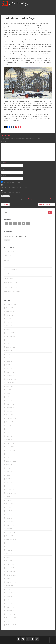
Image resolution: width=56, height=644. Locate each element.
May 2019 (9, 554)
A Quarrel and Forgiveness (12, 292)
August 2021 (10, 465)
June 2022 (9, 429)
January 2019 (10, 568)
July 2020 (9, 507)
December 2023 (11, 376)
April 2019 (9, 557)
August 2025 (10, 315)
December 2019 (11, 532)
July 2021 (9, 468)
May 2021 (9, 475)
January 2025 (10, 333)
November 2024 (11, 340)
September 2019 (11, 539)
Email (3, 169)
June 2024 (9, 358)
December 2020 (11, 490)
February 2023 (10, 404)
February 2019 (10, 564)
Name (4, 163)
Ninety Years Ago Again (11, 287)
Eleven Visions (8, 274)
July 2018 (9, 589)
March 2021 (10, 482)
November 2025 (11, 304)
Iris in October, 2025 (10, 251)
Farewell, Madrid (9, 278)
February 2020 (10, 525)
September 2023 (11, 383)
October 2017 (10, 621)
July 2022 (9, 425)
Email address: (9, 236)
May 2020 (9, 514)
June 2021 (9, 472)
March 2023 (10, 400)
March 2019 (10, 561)
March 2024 (10, 368)
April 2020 (9, 518)
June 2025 (9, 322)
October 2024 (10, 344)
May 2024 (9, 361)
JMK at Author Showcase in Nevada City (16, 256)
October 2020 (10, 497)
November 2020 (11, 493)
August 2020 (10, 504)
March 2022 (10, 440)
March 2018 (10, 603)
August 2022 (10, 422)
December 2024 (11, 336)
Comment (5, 141)
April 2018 (9, 600)
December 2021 (11, 450)
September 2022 (11, 418)
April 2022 (9, 436)
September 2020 (11, 500)
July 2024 (9, 354)
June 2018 (9, 593)
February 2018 (10, 607)
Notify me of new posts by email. (11, 193)
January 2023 (10, 408)
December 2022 (11, 411)
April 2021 (9, 479)
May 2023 (9, 393)
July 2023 (9, 390)
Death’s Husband (9, 265)
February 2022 (10, 443)
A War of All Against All (11, 269)
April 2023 (9, 397)
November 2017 (11, 618)
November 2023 (11, 379)
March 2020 (10, 522)
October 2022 (10, 415)
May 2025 (9, 326)
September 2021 (11, 461)
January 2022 (10, 447)
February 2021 (10, 486)
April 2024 (9, 365)
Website (4, 176)
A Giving (7, 260)
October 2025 (10, 308)
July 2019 (9, 547)
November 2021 (11, 454)
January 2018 (10, 611)
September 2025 (11, 311)
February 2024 (10, 372)
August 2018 (10, 586)
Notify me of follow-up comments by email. (14, 187)
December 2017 (11, 614)
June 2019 (9, 550)
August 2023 (10, 386)
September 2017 (11, 625)
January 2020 (10, 529)
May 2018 (9, 596)
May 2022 (9, 433)
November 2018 (11, 575)
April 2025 (9, 329)
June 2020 (9, 511)
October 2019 (10, 536)
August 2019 (10, 543)
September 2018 (11, 582)
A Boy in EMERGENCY (11, 283)
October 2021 (10, 457)
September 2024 (11, 347)
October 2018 (10, 579)
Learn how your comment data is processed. (38, 199)
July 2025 (9, 319)
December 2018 (11, 571)
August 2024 (10, 351)
